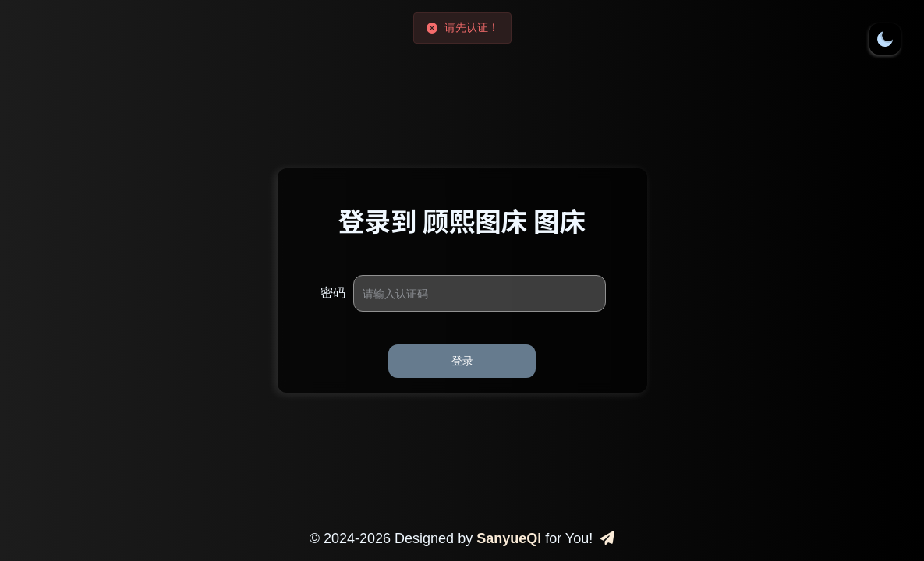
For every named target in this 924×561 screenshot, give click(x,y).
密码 (333, 293)
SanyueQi (509, 538)
